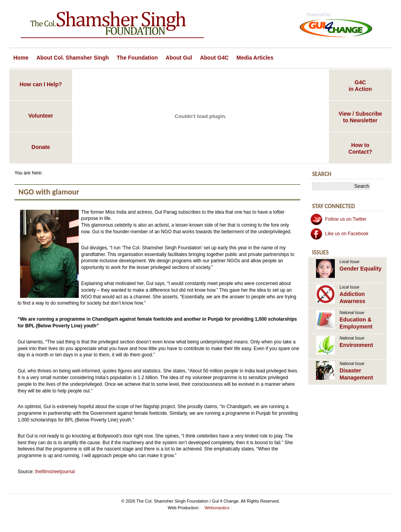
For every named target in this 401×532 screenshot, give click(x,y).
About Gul (179, 58)
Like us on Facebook (347, 234)
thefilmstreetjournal (55, 472)
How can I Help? (41, 84)
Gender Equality (360, 269)
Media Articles (255, 58)
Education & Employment (356, 323)
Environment (356, 345)
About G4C (214, 58)
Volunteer (41, 116)
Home (21, 58)
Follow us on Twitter (346, 219)
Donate (41, 147)
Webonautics (217, 508)
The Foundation (137, 58)
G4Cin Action (360, 86)
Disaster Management (356, 374)
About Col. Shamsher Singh (73, 58)
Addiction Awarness (352, 298)
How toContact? (360, 148)
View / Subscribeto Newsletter (360, 117)
